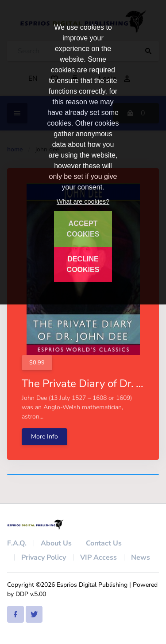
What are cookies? (83, 201)
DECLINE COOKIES (83, 264)
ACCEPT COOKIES (83, 229)
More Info (44, 437)
